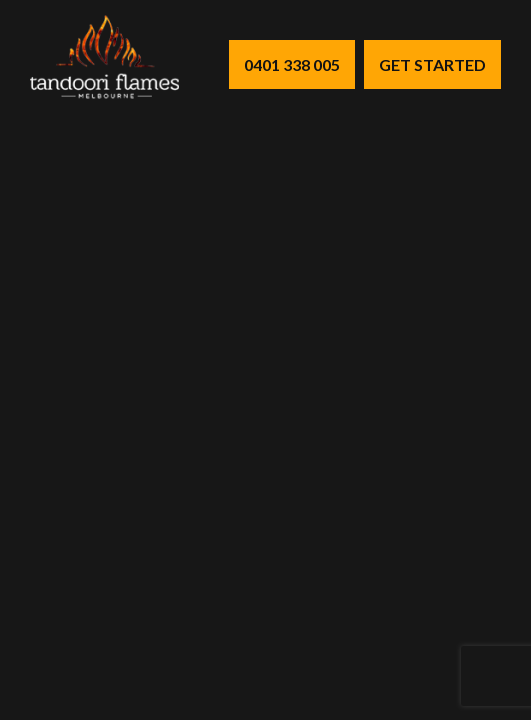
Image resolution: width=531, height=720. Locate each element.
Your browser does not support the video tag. (265, 360)
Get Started (432, 64)
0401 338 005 (292, 64)
